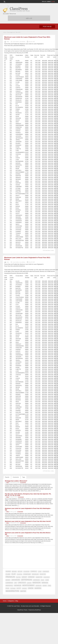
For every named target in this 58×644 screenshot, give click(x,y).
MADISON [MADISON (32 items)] (36, 583)
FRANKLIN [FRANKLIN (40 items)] (10, 577)
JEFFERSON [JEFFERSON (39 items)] (27, 580)
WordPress (38, 610)
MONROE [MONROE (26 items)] (18, 586)
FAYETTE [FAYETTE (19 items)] (43, 574)
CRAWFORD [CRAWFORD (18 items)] (27, 574)
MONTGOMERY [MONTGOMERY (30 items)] (28, 585)
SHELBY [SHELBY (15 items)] (25, 588)
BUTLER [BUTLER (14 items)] (20, 572)
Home (5, 32)
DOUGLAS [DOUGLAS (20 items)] (35, 574)
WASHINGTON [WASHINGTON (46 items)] (12, 591)
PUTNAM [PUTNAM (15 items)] (13, 588)
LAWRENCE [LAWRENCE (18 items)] (9, 583)
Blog (17, 601)
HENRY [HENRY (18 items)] (8, 580)
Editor (8, 42)
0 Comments (23, 482)
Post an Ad (47, 27)
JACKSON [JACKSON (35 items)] (16, 580)
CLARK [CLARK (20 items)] (8, 574)
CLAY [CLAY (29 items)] (14, 574)
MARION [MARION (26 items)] (45, 583)
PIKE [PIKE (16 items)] (49, 586)
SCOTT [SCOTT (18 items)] (19, 588)
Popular (7, 477)
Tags (24, 477)
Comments (16, 477)
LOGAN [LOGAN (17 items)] (29, 583)
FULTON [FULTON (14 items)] (18, 577)
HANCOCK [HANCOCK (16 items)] (47, 577)
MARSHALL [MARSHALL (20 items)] (9, 586)
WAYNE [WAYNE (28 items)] (23, 591)
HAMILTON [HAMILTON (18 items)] (39, 577)
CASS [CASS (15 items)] (40, 572)
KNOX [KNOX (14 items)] (42, 580)
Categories (11, 601)
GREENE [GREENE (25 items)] (31, 577)
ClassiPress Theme (22, 610)
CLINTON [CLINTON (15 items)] (20, 574)
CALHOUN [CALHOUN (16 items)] (26, 571)
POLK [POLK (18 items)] (7, 588)
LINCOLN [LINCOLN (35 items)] (22, 583)
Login (53, 2)
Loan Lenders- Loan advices (19, 42)
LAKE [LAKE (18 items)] (47, 580)
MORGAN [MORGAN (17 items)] (39, 586)
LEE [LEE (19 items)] (15, 583)
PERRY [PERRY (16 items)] (45, 586)
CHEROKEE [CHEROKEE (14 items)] (46, 572)
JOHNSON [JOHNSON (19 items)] (36, 580)
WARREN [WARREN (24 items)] (38, 588)
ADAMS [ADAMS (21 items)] (8, 571)
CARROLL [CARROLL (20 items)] (34, 571)
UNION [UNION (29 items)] (31, 588)
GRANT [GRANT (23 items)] (24, 577)
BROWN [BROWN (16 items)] (14, 571)
